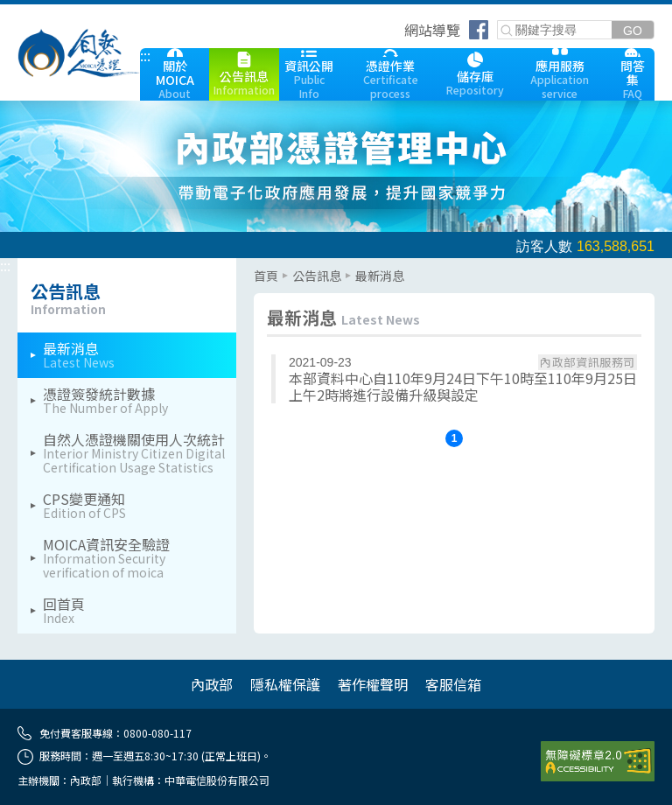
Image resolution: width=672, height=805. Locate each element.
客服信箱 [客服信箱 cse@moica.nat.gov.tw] (453, 684)
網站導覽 (432, 30)
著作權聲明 (373, 684)
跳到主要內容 (42, 11)
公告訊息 (317, 276)
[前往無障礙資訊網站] (598, 761)
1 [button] (455, 438)
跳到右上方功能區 (398, 32)
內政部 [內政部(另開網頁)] (212, 684)
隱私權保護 (285, 684)
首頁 (266, 276)
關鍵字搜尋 (498, 21)
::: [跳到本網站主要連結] (145, 55)
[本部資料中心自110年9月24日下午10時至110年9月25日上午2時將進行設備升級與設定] (454, 379)
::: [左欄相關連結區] (5, 265)
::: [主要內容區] (259, 265)
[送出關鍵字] (633, 30)
